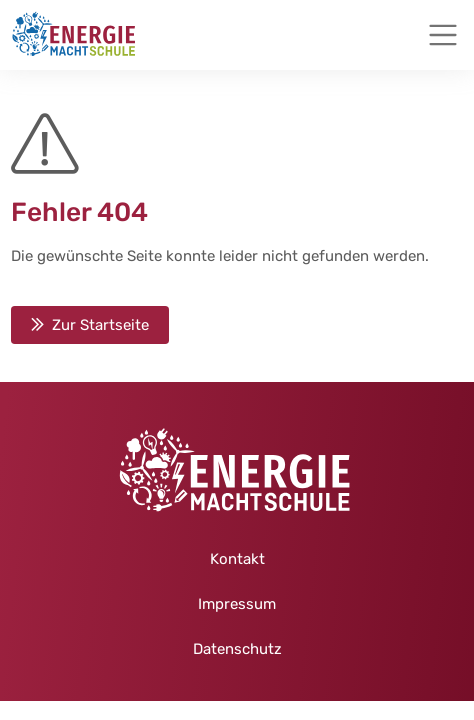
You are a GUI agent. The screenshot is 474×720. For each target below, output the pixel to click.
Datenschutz (237, 649)
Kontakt (237, 559)
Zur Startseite (100, 325)
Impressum (237, 604)
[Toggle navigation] (443, 35)
